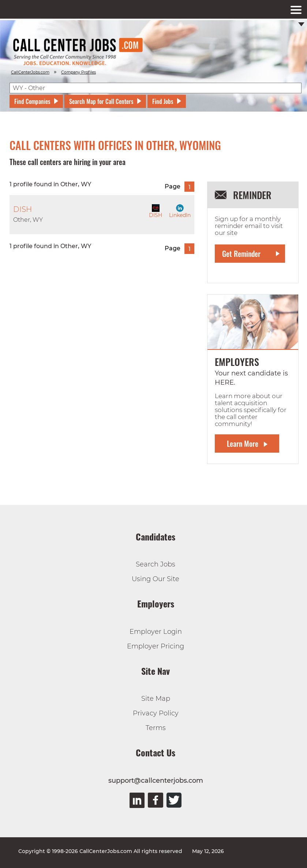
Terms (156, 728)
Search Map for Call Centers (101, 101)
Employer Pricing (156, 646)
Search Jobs (156, 564)
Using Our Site (156, 579)
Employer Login (156, 632)
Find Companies (32, 101)
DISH (156, 211)
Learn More (243, 444)
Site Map (156, 699)
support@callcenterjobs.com (156, 781)
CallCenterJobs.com (30, 72)
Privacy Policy (156, 713)
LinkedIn (180, 211)
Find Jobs (163, 101)
